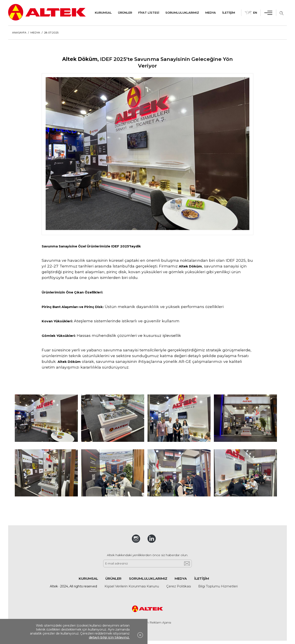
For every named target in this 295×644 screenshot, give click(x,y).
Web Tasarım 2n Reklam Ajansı (148, 622)
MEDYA (211, 13)
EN (251, 13)
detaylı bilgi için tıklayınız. (109, 637)
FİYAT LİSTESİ (149, 13)
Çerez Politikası (179, 586)
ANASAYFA (19, 32)
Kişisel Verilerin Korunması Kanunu (132, 586)
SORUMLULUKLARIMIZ (182, 13)
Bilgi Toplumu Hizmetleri (218, 586)
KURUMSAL (103, 13)
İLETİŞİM (229, 13)
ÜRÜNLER (125, 13)
